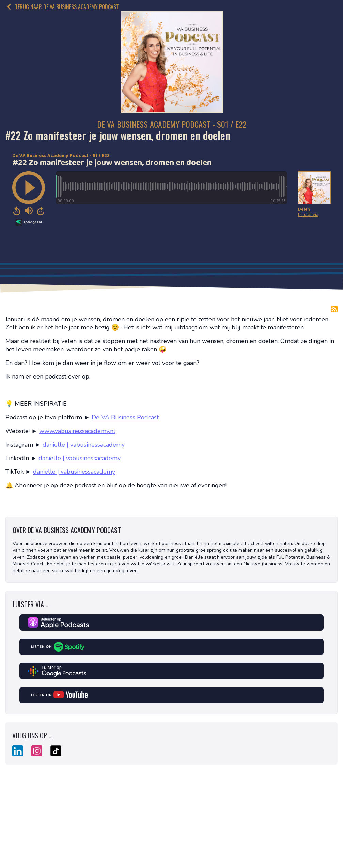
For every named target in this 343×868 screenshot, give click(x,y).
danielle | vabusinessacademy (84, 445)
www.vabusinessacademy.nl (77, 431)
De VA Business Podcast (125, 417)
